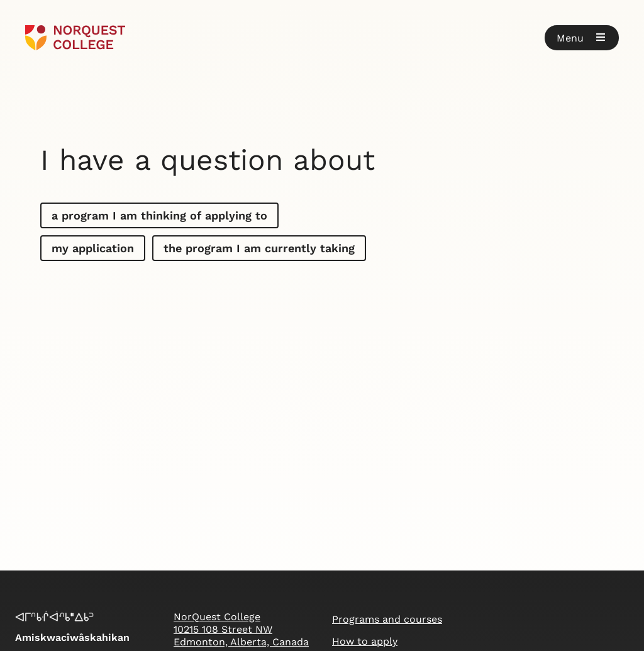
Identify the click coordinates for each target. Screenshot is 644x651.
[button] (582, 38)
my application (93, 248)
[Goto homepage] (75, 38)
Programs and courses (387, 619)
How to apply (365, 641)
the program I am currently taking (259, 248)
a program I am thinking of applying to (159, 215)
